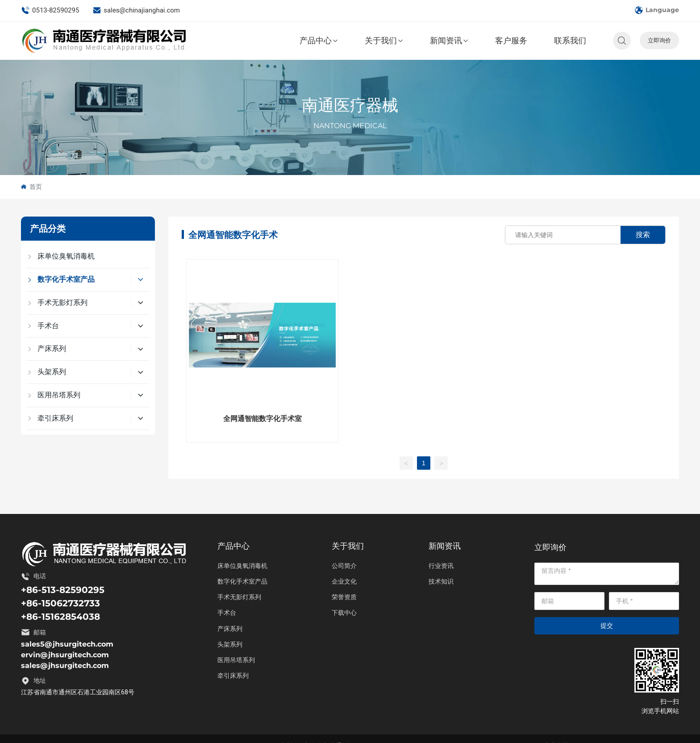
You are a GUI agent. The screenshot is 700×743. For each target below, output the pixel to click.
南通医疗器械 (350, 105)
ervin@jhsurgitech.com (65, 655)
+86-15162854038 (60, 617)
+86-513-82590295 (63, 590)
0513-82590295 (50, 10)
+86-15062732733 (60, 603)
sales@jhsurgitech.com (65, 666)
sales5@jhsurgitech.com (67, 644)
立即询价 (659, 40)
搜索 (643, 235)
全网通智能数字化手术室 (262, 419)
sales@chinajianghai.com (136, 10)
